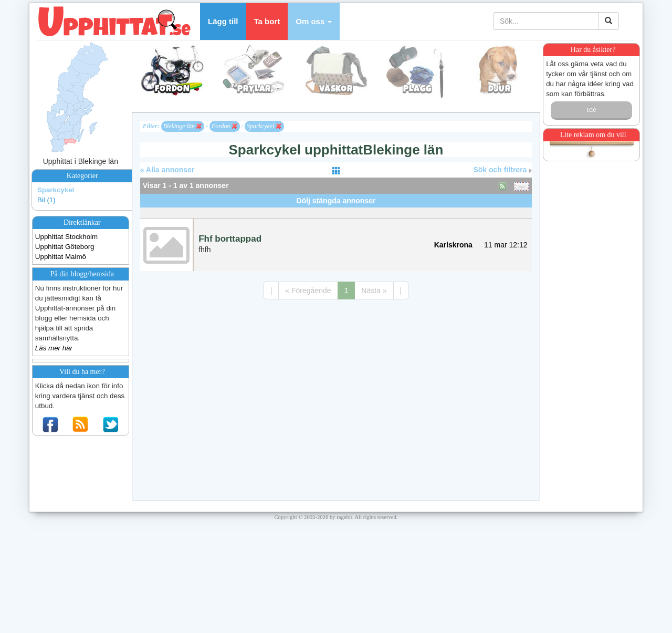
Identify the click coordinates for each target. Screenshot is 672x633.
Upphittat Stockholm (66, 237)
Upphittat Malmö (61, 257)
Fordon (224, 126)
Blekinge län (182, 126)
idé (591, 109)
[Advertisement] (336, 211)
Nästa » (374, 290)
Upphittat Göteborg (65, 247)
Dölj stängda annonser (336, 201)
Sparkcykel (56, 190)
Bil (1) (46, 200)
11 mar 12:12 (506, 245)
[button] (314, 22)
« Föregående (308, 290)
